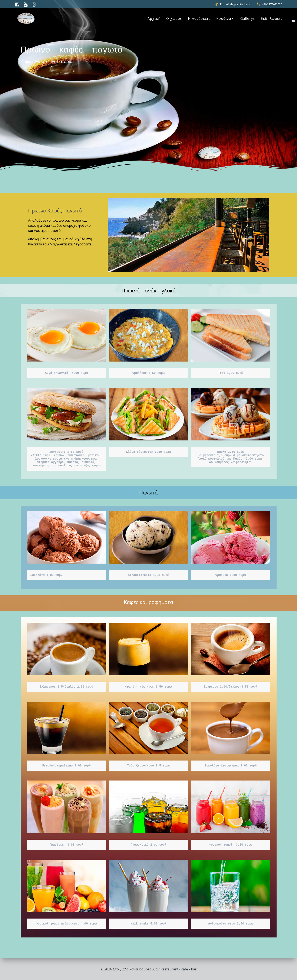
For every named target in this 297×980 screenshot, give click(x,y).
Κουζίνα (224, 19)
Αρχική (154, 19)
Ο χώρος (174, 19)
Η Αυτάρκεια (199, 19)
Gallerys (248, 19)
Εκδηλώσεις (272, 19)
